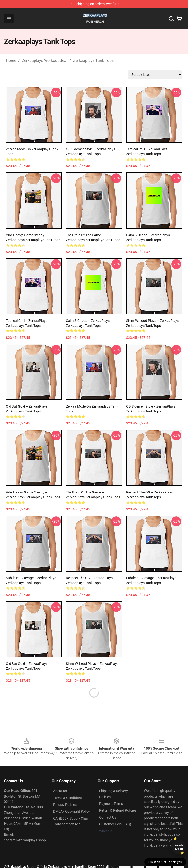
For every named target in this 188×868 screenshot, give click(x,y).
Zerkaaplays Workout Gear (45, 61)
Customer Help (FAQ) (115, 812)
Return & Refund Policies (118, 799)
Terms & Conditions (68, 786)
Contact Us (108, 806)
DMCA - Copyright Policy (71, 800)
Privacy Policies (65, 793)
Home (11, 61)
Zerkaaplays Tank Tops (93, 61)
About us (60, 779)
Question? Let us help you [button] (165, 862)
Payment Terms (111, 792)
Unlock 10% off (179, 847)
